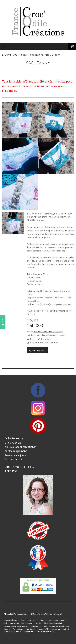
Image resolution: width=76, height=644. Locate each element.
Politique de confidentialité (14, 623)
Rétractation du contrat (53, 623)
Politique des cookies (33, 623)
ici (15, 91)
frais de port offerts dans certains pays (48, 331)
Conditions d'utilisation (27, 620)
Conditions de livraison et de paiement (51, 620)
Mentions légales (10, 620)
